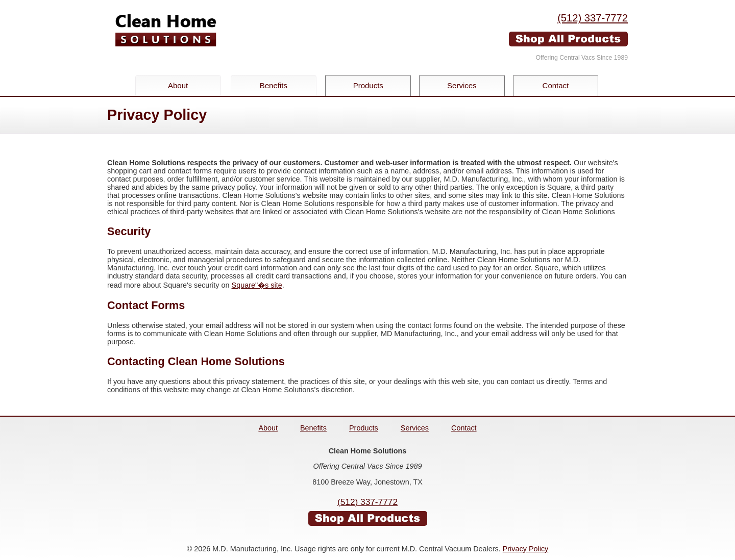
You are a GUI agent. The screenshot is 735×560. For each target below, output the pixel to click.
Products (369, 85)
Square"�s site (257, 285)
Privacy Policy (526, 549)
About (178, 85)
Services (465, 85)
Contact (560, 85)
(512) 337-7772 (593, 18)
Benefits (274, 85)
